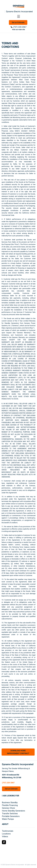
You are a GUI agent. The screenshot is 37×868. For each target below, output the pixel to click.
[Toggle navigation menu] (19, 17)
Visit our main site (19, 30)
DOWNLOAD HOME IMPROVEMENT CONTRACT (18, 752)
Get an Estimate (18, 22)
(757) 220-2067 (20, 27)
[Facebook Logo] (4, 842)
